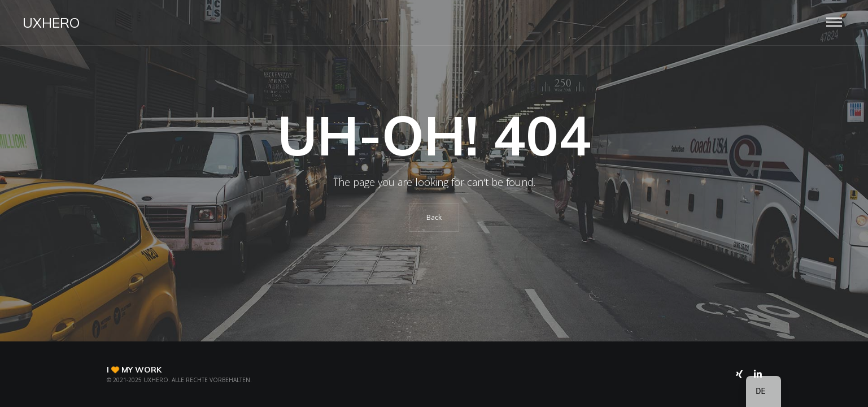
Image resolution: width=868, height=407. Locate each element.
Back (434, 217)
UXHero (51, 23)
